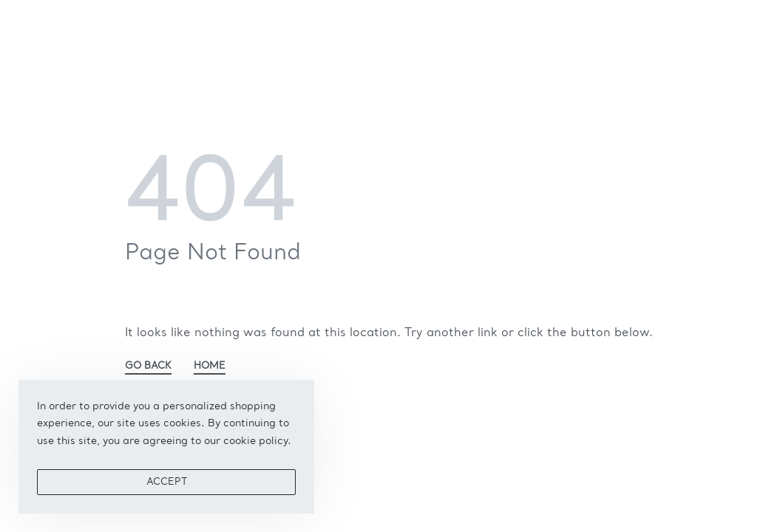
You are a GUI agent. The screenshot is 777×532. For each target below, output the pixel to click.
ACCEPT (167, 482)
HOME (210, 366)
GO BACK (148, 366)
